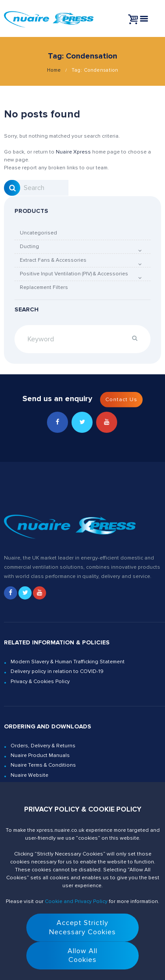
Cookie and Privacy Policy (76, 901)
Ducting (29, 247)
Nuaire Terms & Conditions (43, 765)
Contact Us (121, 400)
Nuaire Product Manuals (40, 755)
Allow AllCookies (82, 956)
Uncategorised (38, 233)
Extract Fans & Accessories (53, 260)
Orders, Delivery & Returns (43, 746)
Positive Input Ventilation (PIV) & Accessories (74, 274)
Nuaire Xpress (73, 152)
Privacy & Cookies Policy (40, 682)
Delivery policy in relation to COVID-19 (57, 671)
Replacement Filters (44, 287)
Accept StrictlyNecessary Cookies (82, 927)
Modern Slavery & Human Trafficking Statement (68, 662)
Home (54, 70)
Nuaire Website (29, 775)
